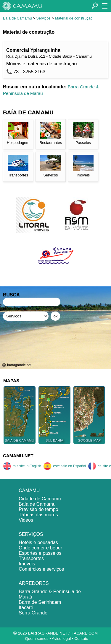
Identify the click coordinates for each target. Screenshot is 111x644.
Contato (81, 639)
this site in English (22, 466)
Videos (26, 520)
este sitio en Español (65, 466)
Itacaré (26, 607)
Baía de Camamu (17, 18)
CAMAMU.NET (18, 456)
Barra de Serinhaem (40, 602)
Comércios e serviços (41, 569)
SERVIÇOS (31, 534)
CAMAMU (29, 490)
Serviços (44, 18)
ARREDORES (34, 583)
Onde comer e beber (40, 548)
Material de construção (74, 18)
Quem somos (37, 639)
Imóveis (27, 564)
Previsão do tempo (38, 509)
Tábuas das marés (38, 515)
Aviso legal (61, 639)
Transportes (31, 558)
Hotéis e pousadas (38, 542)
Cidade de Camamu (40, 499)
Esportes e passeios (40, 553)
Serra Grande (33, 613)
